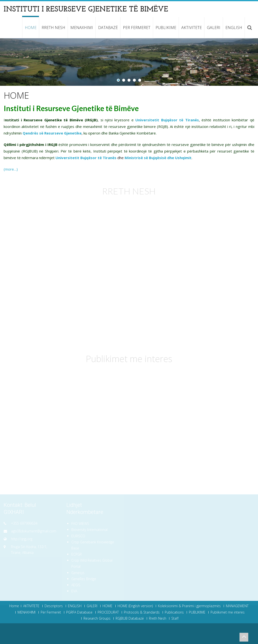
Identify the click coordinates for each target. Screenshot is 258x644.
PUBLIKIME (166, 28)
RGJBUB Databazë (130, 618)
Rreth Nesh (53, 28)
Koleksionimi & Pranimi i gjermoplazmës (189, 606)
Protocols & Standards (142, 612)
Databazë (108, 28)
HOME (31, 28)
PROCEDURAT (108, 612)
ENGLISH (234, 28)
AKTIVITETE (192, 28)
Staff (175, 618)
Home (14, 606)
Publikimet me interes (228, 612)
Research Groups (97, 618)
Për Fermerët (51, 612)
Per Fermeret (137, 28)
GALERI (214, 28)
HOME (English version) (135, 606)
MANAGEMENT (237, 606)
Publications (174, 612)
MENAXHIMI (82, 28)
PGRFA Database (79, 612)
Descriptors (54, 606)
